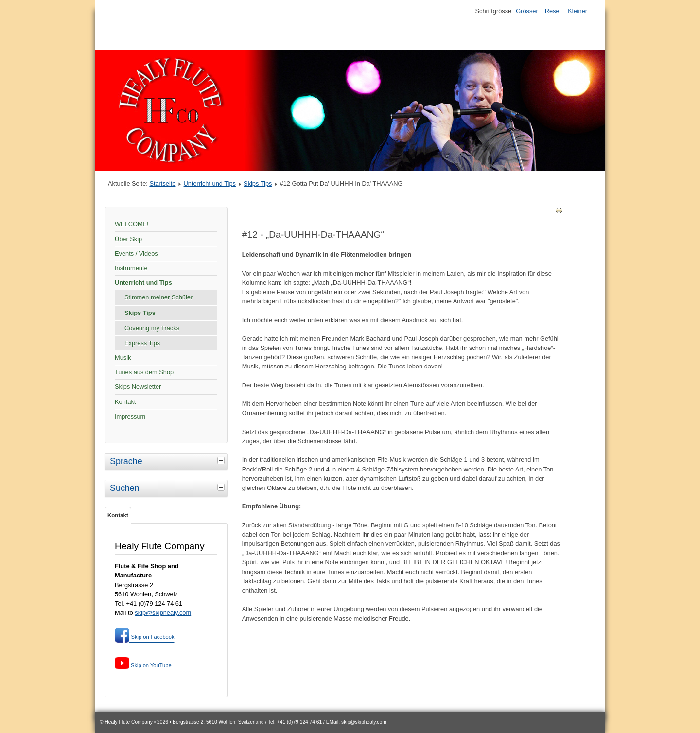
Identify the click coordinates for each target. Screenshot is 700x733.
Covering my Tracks (152, 328)
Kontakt (125, 402)
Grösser (527, 11)
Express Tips (142, 343)
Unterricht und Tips (210, 183)
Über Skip (128, 239)
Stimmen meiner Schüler (158, 297)
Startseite (162, 183)
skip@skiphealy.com (163, 613)
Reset (553, 11)
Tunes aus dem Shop (144, 372)
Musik (123, 358)
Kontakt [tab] (118, 515)
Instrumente (131, 268)
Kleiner (577, 11)
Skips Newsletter (138, 387)
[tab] (222, 460)
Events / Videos (136, 253)
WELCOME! (132, 224)
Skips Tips (258, 183)
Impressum (130, 416)
